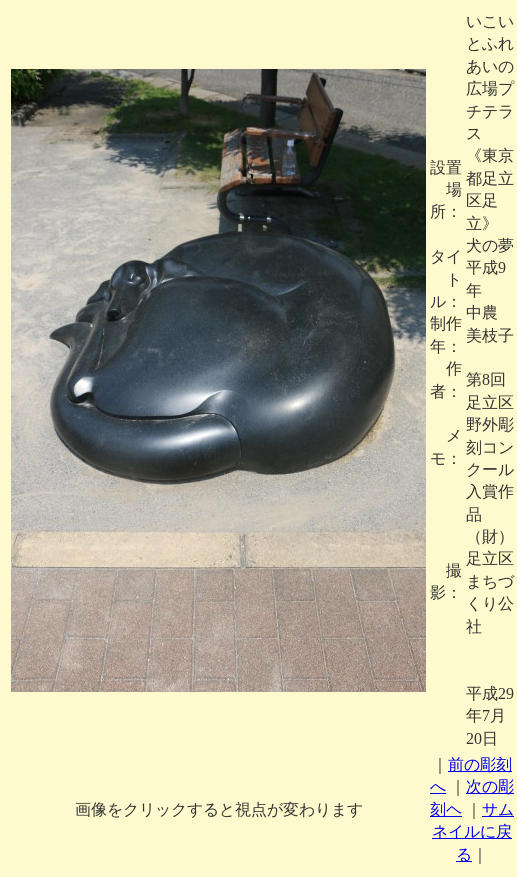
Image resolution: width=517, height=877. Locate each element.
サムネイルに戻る (473, 832)
